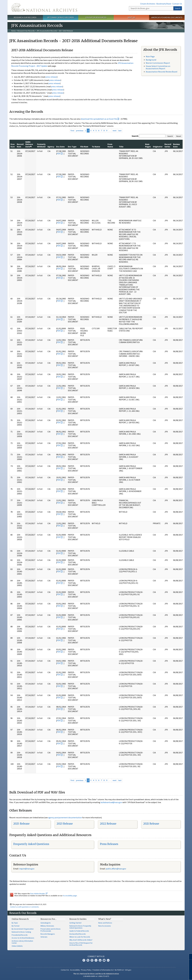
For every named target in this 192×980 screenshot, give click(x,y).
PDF (59, 154)
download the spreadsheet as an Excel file (99, 119)
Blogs (104, 960)
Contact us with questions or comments (24, 907)
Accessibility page (70, 896)
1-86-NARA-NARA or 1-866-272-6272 (96, 976)
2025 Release (21, 824)
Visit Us (131, 17)
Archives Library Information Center (22, 942)
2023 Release (65, 824)
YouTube (100, 960)
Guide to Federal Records (79, 931)
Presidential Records (20, 935)
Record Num (20, 145)
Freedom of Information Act (103, 970)
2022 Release (108, 824)
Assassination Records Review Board (161, 72)
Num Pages (148, 145)
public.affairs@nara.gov (116, 869)
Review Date (176, 145)
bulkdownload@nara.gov (111, 802)
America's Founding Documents (167, 17)
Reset (179, 136)
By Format (16, 926)
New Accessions (105, 926)
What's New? (105, 919)
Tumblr (96, 960)
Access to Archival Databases (23, 938)
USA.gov (128, 970)
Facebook (84, 960)
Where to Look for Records (80, 937)
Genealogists (46, 923)
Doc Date (60, 147)
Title (121, 147)
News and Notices (105, 923)
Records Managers (48, 934)
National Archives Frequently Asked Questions (80, 927)
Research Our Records (25, 17)
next (115, 130)
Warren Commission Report (158, 63)
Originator (158, 147)
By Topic (15, 923)
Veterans (44, 937)
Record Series (168, 145)
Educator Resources (96, 17)
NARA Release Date (29, 144)
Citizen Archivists (148, 4)
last (120, 130)
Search (178, 8)
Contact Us (177, 4)
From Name (110, 145)
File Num (84, 147)
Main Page (150, 56)
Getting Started (75, 923)
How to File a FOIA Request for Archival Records (81, 944)
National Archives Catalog (21, 932)
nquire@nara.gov (27, 869)
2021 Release (151, 824)
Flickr (108, 960)
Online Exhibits (17, 946)
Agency (51, 147)
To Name (96, 147)
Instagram (92, 960)
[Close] (189, 957)
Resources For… (49, 919)
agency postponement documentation (65, 817)
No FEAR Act (119, 970)
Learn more (169, 975)
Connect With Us (96, 956)
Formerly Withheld (41, 145)
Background (151, 60)
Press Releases (109, 844)
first (72, 130)
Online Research (20, 919)
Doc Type (72, 147)
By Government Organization (23, 929)
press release (51, 77)
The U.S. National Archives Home (44, 7)
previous (80, 130)
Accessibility (75, 970)
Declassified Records (78, 934)
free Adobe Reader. (39, 894)
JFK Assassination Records (47, 31)
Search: (135, 136)
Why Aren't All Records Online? (81, 940)
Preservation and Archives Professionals (51, 930)
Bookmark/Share (164, 4)
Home (13, 31)
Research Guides (78, 919)
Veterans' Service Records (61, 17)
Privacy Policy (86, 970)
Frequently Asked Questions (31, 844)
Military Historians (47, 926)
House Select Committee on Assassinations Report (158, 67)
